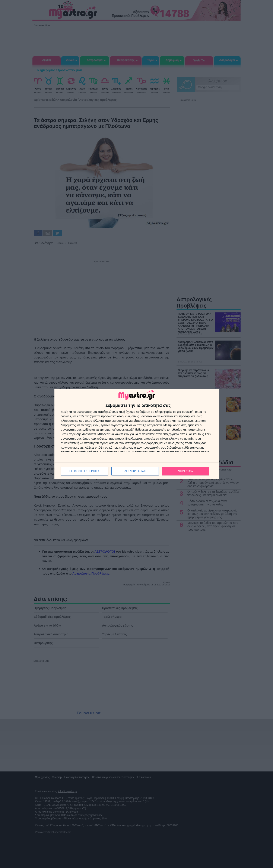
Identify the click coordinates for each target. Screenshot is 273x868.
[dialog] (137, 434)
